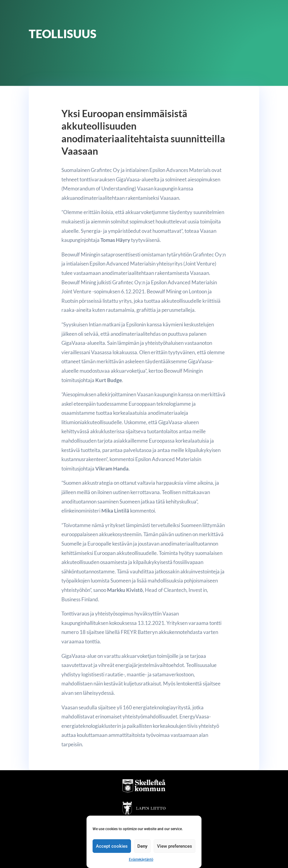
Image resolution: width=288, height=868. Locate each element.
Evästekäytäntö (141, 860)
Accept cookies (112, 846)
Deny (142, 846)
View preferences (175, 846)
